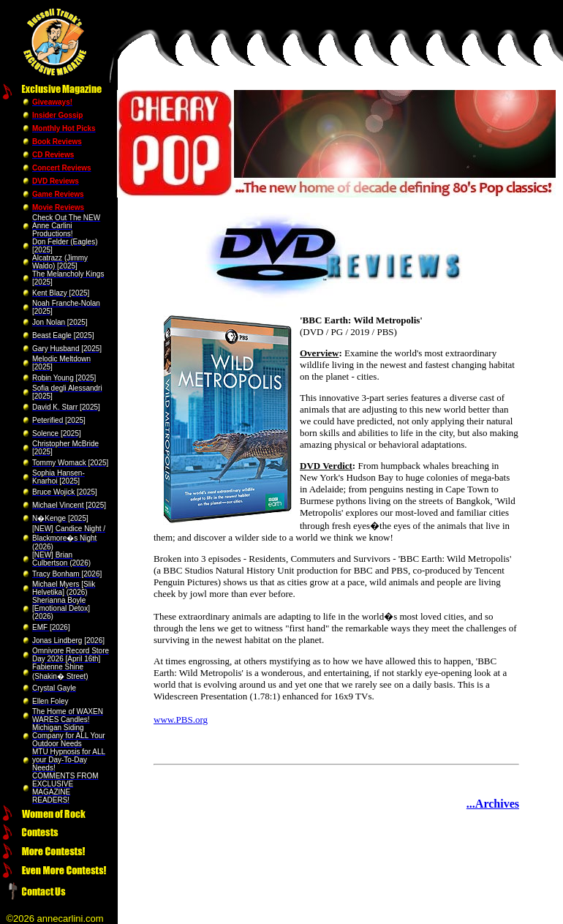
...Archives (493, 804)
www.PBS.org (181, 720)
